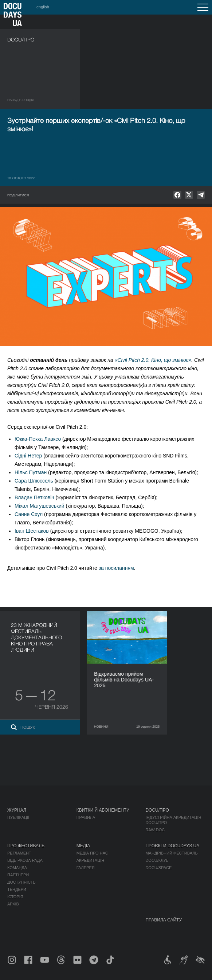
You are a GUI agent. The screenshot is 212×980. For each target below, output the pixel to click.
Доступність (21, 882)
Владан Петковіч (34, 497)
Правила (86, 817)
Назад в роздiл (21, 100)
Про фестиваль (26, 846)
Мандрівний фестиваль (171, 853)
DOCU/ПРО (157, 810)
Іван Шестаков (32, 531)
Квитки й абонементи (103, 810)
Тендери (17, 889)
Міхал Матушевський (40, 506)
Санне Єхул (29, 514)
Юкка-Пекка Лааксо (38, 439)
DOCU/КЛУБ (157, 860)
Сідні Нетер (28, 456)
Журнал (17, 810)
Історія (15, 897)
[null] (177, 195)
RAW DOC (155, 830)
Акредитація (91, 860)
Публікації (18, 817)
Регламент (19, 853)
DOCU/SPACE (158, 868)
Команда (17, 868)
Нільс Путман (31, 472)
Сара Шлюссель (34, 481)
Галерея (86, 868)
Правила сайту (164, 920)
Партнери (18, 875)
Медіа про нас (92, 853)
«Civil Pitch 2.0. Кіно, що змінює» (153, 360)
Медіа (83, 846)
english (43, 7)
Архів (13, 904)
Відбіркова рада (25, 860)
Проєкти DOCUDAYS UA (172, 846)
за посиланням (116, 568)
